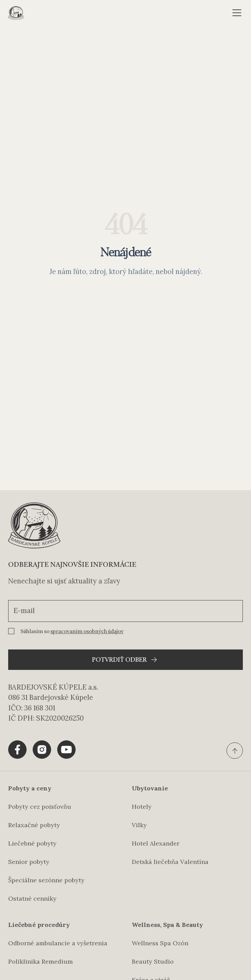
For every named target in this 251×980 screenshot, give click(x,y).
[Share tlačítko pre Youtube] (66, 750)
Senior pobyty (29, 862)
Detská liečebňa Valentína (170, 862)
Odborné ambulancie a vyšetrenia (58, 943)
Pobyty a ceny (30, 788)
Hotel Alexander (156, 843)
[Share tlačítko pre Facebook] (17, 750)
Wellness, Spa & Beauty (167, 925)
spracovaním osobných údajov (87, 632)
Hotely (142, 807)
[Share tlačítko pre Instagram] (42, 750)
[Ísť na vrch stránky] (235, 751)
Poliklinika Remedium (41, 961)
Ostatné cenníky (32, 898)
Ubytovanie (150, 788)
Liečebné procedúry (39, 925)
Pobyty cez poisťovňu (40, 807)
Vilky (139, 825)
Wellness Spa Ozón (160, 943)
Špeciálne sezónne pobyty (46, 880)
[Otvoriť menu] (237, 13)
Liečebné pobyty (32, 843)
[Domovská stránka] (16, 13)
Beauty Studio (153, 961)
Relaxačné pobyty (34, 825)
